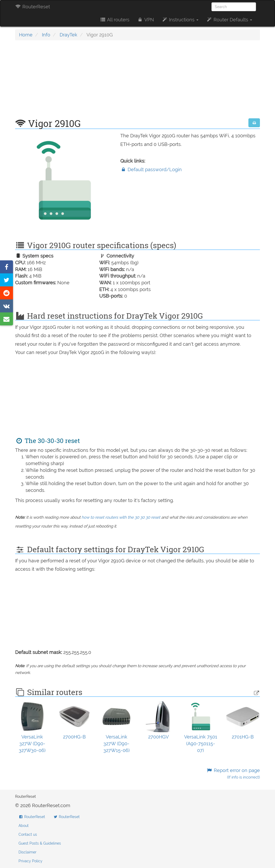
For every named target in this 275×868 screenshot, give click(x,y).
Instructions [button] (180, 20)
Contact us (28, 834)
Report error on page (233, 774)
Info (46, 35)
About (24, 826)
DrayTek (68, 35)
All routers (114, 20)
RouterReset (33, 7)
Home (26, 35)
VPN (146, 20)
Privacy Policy (30, 861)
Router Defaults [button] (229, 20)
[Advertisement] (137, 82)
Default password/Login (151, 169)
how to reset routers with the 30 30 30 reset (121, 517)
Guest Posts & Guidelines (40, 843)
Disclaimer (27, 852)
